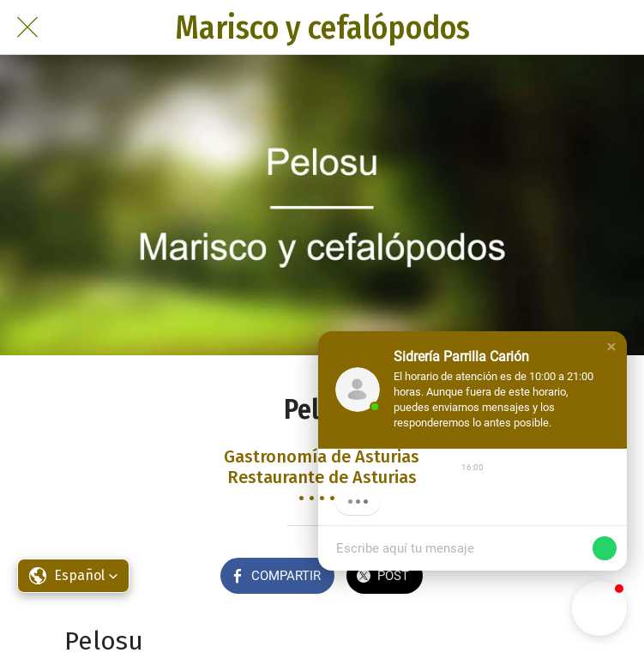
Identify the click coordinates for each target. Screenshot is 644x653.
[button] (611, 347)
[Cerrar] (27, 27)
